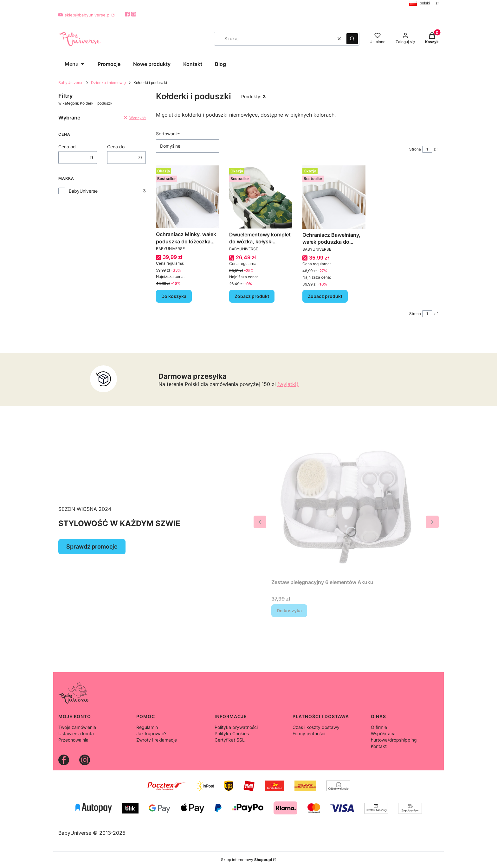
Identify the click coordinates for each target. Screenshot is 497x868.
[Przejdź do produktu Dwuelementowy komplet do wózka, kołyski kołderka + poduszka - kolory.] (261, 197)
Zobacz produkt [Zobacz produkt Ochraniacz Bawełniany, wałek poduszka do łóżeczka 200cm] (325, 296)
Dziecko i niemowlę (108, 83)
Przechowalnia (73, 740)
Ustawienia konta (76, 733)
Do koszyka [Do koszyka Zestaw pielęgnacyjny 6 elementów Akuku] (289, 611)
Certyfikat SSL (230, 740)
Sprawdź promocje (92, 547)
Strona (415, 149)
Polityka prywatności (236, 727)
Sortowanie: (168, 134)
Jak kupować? (151, 733)
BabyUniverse (71, 83)
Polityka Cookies (232, 733)
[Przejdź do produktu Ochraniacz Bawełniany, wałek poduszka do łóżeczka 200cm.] (334, 197)
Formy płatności (309, 733)
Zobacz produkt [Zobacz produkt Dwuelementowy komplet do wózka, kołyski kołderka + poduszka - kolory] (252, 296)
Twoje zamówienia (77, 727)
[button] (352, 39)
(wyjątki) (288, 384)
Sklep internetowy (246, 860)
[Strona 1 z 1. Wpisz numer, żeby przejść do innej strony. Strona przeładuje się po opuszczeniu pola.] (427, 149)
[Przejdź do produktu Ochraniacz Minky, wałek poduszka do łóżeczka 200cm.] (187, 197)
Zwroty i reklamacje (157, 740)
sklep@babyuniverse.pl (87, 15)
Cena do (116, 147)
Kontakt (379, 746)
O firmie (379, 727)
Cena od (67, 147)
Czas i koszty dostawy (316, 727)
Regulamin (147, 727)
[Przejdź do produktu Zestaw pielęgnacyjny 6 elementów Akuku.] (346, 501)
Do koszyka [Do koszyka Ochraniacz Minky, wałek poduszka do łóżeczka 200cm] (174, 296)
